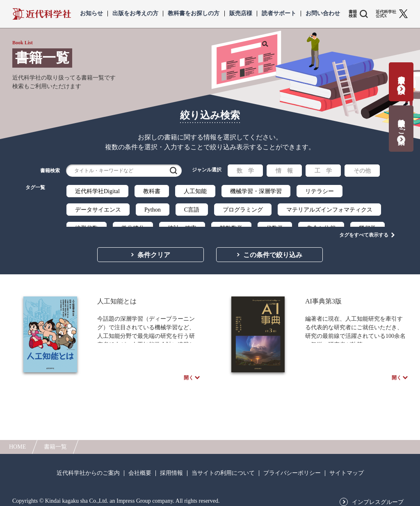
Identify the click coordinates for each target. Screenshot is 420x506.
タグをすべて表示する (364, 226)
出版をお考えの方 (135, 14)
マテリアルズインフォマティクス (329, 210)
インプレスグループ (378, 498)
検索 (173, 171)
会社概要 (140, 469)
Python (153, 210)
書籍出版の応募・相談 (401, 76)
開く (189, 372)
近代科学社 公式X (386, 14)
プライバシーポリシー (292, 469)
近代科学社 (42, 14)
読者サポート (279, 14)
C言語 (192, 210)
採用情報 (171, 469)
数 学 (245, 171)
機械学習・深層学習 (256, 191)
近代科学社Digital (97, 191)
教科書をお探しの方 (194, 14)
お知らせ (91, 14)
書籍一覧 (55, 442)
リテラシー (320, 191)
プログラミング (243, 210)
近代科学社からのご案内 (88, 469)
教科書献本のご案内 (401, 123)
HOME (17, 442)
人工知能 (195, 191)
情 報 (284, 171)
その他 (362, 171)
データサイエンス (98, 210)
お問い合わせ (323, 14)
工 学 (323, 171)
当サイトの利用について (223, 469)
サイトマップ (347, 469)
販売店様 (241, 14)
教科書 (152, 191)
